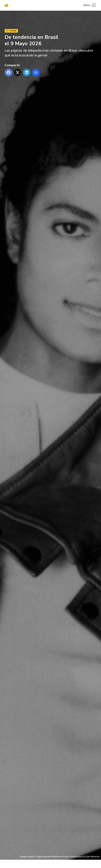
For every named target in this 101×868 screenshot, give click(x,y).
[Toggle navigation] (90, 5)
